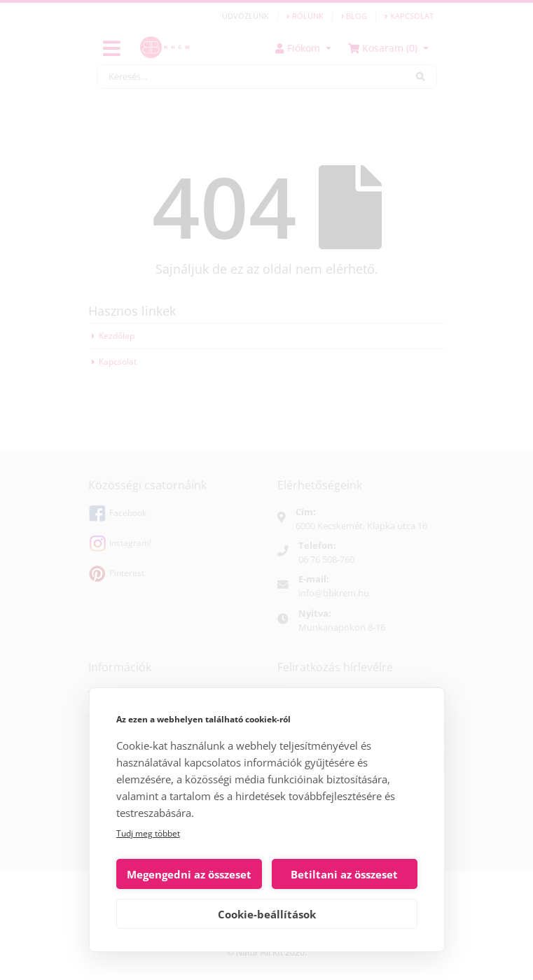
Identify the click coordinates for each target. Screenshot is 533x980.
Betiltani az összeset (344, 874)
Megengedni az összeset (189, 874)
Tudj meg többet (148, 833)
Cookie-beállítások (267, 914)
